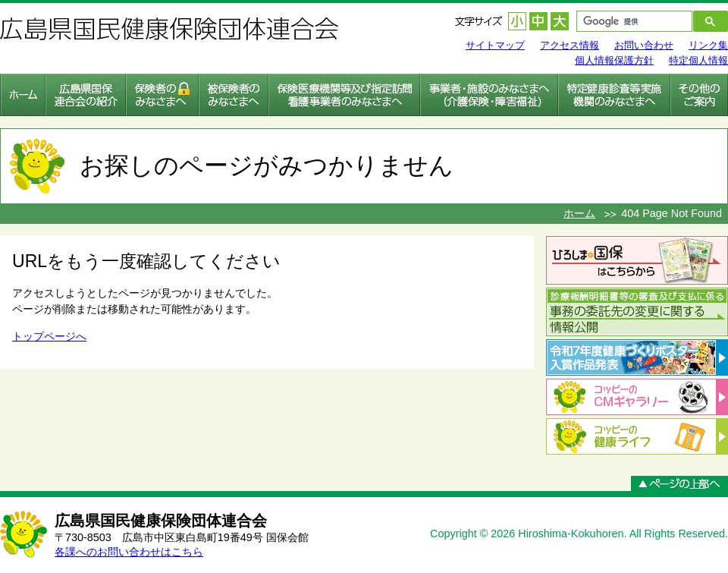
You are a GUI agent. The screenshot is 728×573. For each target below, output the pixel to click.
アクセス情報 (570, 45)
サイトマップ (495, 45)
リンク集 (708, 45)
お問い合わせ (644, 45)
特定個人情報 (698, 60)
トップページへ (49, 336)
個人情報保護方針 (614, 60)
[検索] (626, 21)
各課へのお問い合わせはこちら (129, 552)
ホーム (579, 213)
